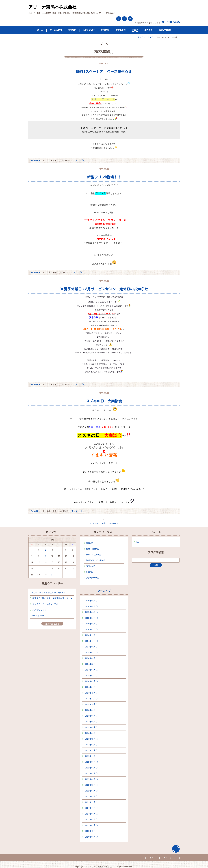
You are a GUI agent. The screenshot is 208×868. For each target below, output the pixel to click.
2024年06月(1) (92, 658)
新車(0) (90, 572)
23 (45, 568)
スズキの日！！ (39, 610)
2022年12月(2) (92, 750)
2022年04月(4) (92, 791)
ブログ (135, 30)
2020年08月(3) (92, 837)
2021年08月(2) (92, 814)
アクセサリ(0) (93, 578)
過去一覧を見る (52, 624)
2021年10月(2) (92, 808)
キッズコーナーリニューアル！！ (47, 604)
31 (52, 575)
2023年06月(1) (92, 722)
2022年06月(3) (92, 779)
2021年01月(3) (92, 825)
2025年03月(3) (92, 618)
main (104, 523)
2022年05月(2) (92, 785)
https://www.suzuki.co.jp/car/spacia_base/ (104, 132)
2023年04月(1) (92, 727)
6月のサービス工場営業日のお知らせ (49, 593)
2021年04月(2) (92, 819)
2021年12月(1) (92, 802)
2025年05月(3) (92, 606)
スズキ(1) (91, 566)
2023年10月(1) (92, 704)
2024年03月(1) (92, 676)
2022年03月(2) (92, 796)
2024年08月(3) (92, 653)
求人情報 (148, 30)
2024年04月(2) (92, 670)
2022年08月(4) (92, 768)
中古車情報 (121, 30)
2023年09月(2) (92, 710)
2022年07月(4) (92, 773)
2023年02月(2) (92, 739)
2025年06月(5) (92, 601)
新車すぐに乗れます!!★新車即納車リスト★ (52, 598)
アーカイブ (104, 591)
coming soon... (40, 616)
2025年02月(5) (92, 624)
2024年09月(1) (92, 647)
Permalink (35, 161)
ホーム (40, 30)
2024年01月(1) (92, 687)
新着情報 (105, 30)
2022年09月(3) (92, 762)
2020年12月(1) (92, 831)
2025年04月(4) (92, 612)
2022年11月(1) (92, 756)
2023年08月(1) (92, 716)
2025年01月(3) (92, 630)
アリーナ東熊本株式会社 (52, 7)
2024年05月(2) (92, 664)
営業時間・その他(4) (96, 560)
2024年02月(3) (92, 681)
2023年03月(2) (92, 733)
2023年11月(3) (92, 699)
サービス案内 (56, 30)
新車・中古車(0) (94, 555)
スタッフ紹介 (89, 30)
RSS (137, 542)
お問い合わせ (165, 30)
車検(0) (90, 543)
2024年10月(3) (92, 641)
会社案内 (72, 30)
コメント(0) (79, 161)
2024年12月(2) (92, 635)
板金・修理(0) (93, 549)
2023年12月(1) (92, 693)
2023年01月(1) (92, 745)
